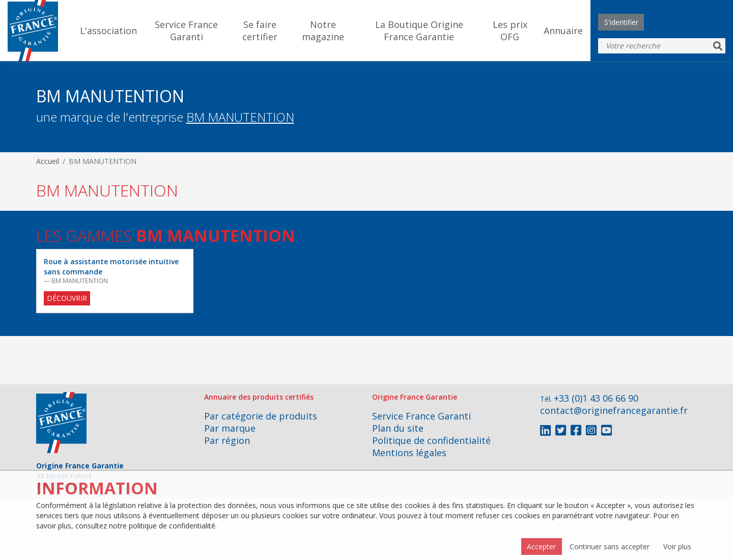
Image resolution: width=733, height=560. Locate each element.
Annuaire (563, 31)
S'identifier (621, 22)
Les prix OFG (510, 31)
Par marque (230, 428)
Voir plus (677, 547)
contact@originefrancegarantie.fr (614, 410)
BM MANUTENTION (240, 117)
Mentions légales (409, 453)
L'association (108, 31)
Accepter (541, 547)
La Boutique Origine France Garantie (419, 31)
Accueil (48, 161)
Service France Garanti (186, 31)
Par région (227, 440)
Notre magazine (323, 31)
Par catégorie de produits (261, 416)
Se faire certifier (260, 31)
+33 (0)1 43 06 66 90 (596, 398)
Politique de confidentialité (431, 440)
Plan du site (398, 428)
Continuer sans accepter (610, 547)
